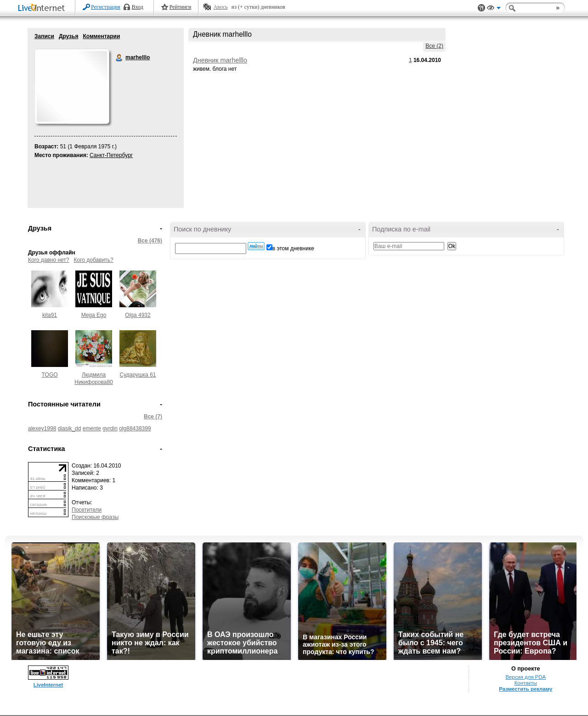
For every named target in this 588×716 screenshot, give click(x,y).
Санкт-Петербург (111, 155)
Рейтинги (181, 7)
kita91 (50, 315)
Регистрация (106, 7)
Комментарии (101, 36)
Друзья (69, 36)
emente (92, 428)
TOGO (49, 375)
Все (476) (150, 241)
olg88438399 (135, 428)
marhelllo (119, 58)
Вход (138, 7)
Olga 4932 (138, 315)
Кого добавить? (94, 260)
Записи (44, 36)
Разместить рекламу (526, 689)
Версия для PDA (526, 677)
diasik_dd (70, 428)
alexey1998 (42, 428)
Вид (494, 9)
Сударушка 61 (138, 375)
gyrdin (110, 428)
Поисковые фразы (95, 517)
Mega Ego (94, 315)
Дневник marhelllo (220, 60)
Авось (220, 7)
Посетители (87, 510)
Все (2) (434, 46)
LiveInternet (43, 8)
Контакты (526, 683)
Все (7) (153, 417)
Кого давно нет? (49, 260)
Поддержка (481, 8)
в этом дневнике (293, 248)
